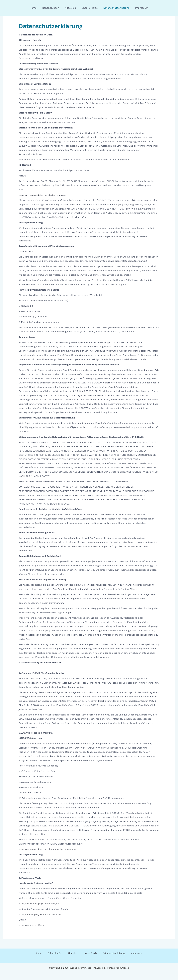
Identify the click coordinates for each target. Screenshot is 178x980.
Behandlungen (52, 8)
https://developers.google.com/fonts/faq (41, 904)
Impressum (140, 8)
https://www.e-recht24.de (33, 925)
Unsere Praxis (89, 8)
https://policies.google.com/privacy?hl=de (42, 914)
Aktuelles (71, 8)
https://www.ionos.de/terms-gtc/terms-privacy (45, 195)
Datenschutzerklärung (115, 8)
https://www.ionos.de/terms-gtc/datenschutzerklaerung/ (50, 849)
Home (35, 8)
